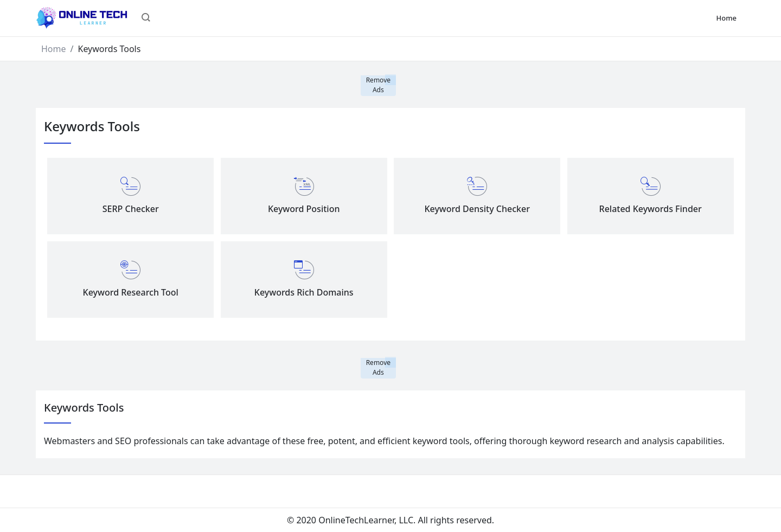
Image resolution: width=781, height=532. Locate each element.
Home (726, 18)
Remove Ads (378, 85)
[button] (146, 18)
